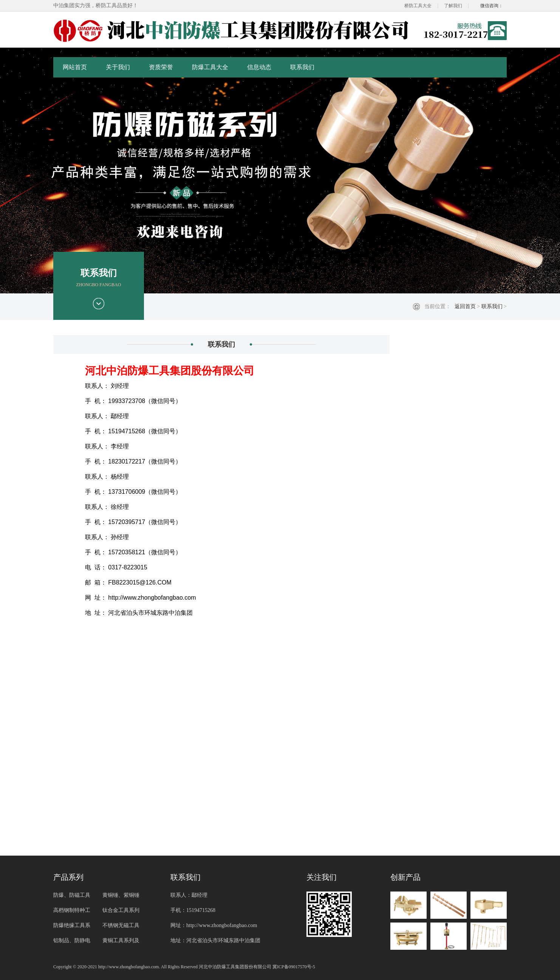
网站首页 (75, 67)
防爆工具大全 (210, 67)
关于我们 (118, 67)
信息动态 (259, 67)
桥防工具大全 (418, 6)
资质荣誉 (161, 67)
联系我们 (302, 67)
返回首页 (465, 306)
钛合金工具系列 (121, 910)
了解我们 (453, 6)
